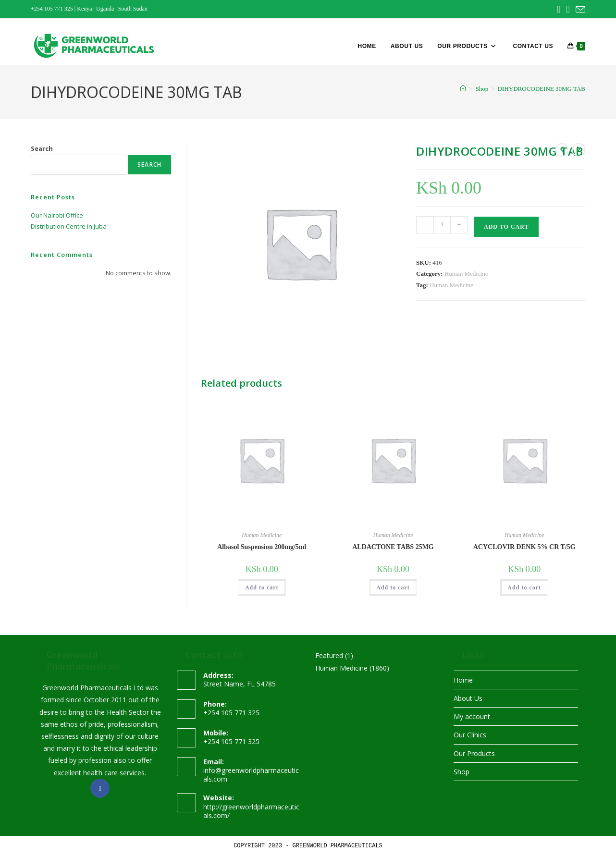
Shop (462, 772)
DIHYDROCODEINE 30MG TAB (542, 89)
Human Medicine (466, 274)
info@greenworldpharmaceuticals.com (251, 775)
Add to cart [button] (262, 587)
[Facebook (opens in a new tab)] (559, 9)
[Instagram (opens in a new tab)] (568, 9)
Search (42, 148)
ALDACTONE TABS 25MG (393, 547)
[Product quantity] (442, 225)
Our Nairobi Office (57, 215)
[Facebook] (100, 788)
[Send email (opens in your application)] (579, 10)
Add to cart (506, 227)
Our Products (474, 753)
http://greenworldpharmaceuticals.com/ (251, 811)
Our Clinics (470, 735)
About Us (468, 698)
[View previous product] (562, 150)
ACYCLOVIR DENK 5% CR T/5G (524, 547)
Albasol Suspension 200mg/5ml (262, 547)
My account (472, 716)
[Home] (463, 89)
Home (463, 680)
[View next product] (579, 150)
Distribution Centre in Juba (69, 226)
